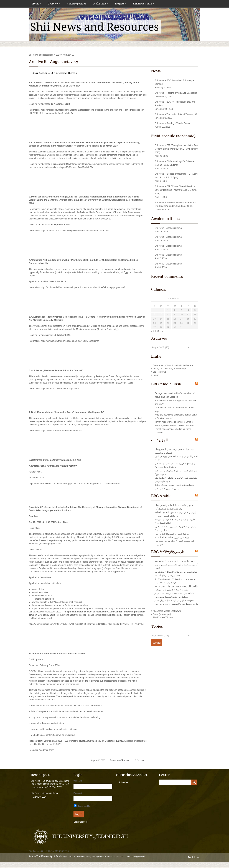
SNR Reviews (159, 372)
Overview (54, 4)
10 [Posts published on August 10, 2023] (181, 315)
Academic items (46, 750)
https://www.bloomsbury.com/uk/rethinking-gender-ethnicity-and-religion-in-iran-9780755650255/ (74, 484)
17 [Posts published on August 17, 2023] (181, 319)
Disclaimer (120, 856)
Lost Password (81, 822)
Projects (121, 4)
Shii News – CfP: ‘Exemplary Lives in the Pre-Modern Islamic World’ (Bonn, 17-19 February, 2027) (176, 149)
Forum (156, 375)
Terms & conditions (76, 856)
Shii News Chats (143, 4)
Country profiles (77, 4)
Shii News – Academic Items (54, 73)
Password (78, 793)
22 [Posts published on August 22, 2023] (168, 323)
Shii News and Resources (41, 55)
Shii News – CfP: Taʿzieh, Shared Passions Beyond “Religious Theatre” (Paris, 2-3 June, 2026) (176, 190)
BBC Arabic (161, 496)
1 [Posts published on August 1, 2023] (168, 310)
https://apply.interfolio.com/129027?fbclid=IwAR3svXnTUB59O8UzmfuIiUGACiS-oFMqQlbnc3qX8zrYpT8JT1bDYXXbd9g (86, 624)
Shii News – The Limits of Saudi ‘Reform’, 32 (176, 114)
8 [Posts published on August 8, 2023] (168, 315)
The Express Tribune (163, 617)
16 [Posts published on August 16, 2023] (175, 319)
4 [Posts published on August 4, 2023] (188, 310)
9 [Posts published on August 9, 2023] (175, 315)
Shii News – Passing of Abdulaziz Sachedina (176, 93)
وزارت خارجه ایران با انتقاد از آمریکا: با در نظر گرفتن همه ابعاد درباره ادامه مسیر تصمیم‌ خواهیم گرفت (176, 565)
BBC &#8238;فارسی (168, 552)
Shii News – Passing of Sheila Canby (172, 123)
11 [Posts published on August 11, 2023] (188, 315)
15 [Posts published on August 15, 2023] (168, 319)
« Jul (153, 331)
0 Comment (140, 760)
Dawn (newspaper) (162, 614)
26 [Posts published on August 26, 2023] (195, 323)
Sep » (160, 331)
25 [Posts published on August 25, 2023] (188, 323)
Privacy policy (91, 856)
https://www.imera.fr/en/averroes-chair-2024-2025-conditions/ (70, 341)
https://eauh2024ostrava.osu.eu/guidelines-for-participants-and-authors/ (75, 231)
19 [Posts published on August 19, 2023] (195, 319)
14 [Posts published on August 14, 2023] (161, 319)
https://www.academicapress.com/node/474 (61, 431)
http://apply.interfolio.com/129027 (47, 612)
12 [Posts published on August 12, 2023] (195, 315)
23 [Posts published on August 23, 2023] (175, 323)
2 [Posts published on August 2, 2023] (175, 310)
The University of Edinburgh (52, 856)
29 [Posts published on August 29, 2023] (168, 327)
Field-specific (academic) (173, 136)
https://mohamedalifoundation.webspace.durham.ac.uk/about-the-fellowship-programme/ (83, 287)
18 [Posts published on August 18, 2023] (188, 319)
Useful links (100, 4)
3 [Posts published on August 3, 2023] (181, 310)
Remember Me (82, 806)
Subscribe (123, 782)
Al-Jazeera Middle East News (167, 611)
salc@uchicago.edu (111, 615)
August (66, 55)
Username (78, 781)
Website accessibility (106, 856)
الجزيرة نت (159, 440)
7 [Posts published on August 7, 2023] (161, 315)
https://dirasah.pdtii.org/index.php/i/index (60, 389)
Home (37, 4)
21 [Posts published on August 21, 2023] (161, 323)
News (156, 71)
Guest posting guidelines (136, 856)
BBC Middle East (166, 384)
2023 (58, 55)
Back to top (194, 857)
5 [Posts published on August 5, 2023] (195, 310)
